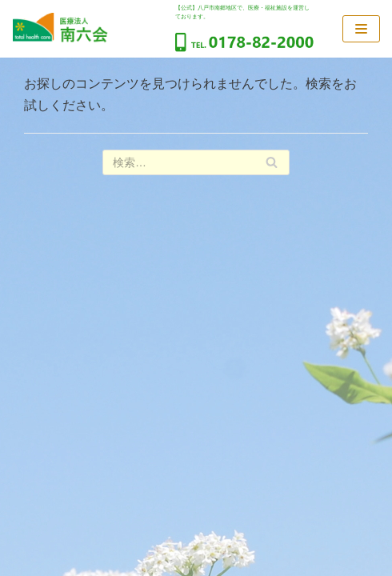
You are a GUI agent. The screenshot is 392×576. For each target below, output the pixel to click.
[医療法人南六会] (60, 28)
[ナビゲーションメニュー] (361, 29)
